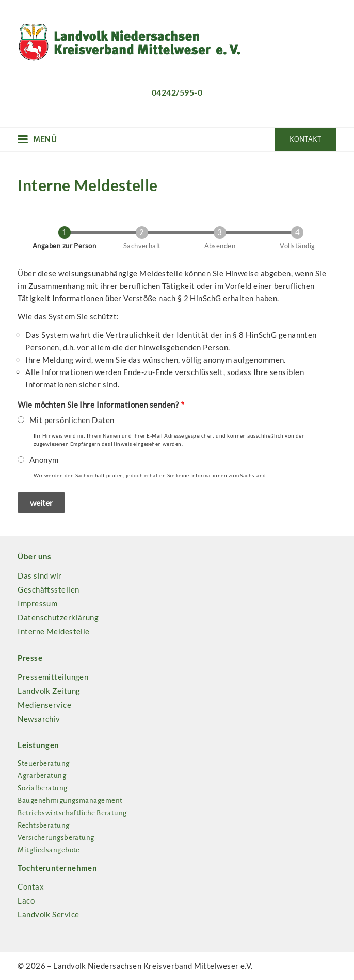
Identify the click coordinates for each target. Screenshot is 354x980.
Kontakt (305, 139)
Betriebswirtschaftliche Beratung (72, 813)
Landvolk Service (48, 914)
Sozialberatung (42, 788)
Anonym (44, 460)
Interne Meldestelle (54, 631)
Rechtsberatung (43, 825)
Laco (26, 900)
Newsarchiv (39, 719)
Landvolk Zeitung (49, 691)
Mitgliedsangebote (49, 850)
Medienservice (44, 705)
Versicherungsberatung (56, 838)
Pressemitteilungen (53, 677)
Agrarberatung (42, 776)
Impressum (37, 603)
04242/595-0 (177, 92)
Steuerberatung (43, 763)
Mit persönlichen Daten (72, 420)
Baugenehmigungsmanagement (70, 800)
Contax (31, 886)
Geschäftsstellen (48, 589)
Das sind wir (39, 575)
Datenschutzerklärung (58, 617)
